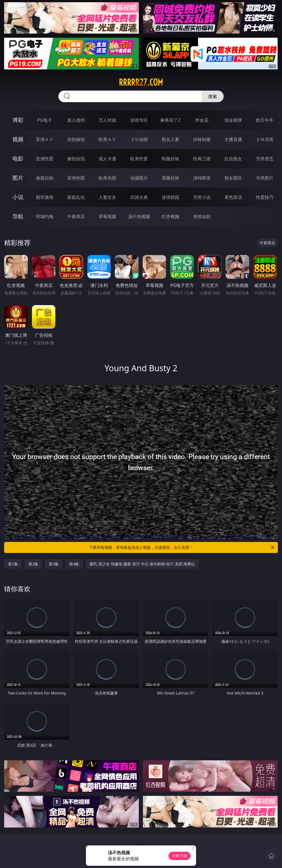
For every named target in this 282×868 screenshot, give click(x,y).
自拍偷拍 (76, 139)
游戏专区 (139, 120)
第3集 (54, 564)
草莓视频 (107, 216)
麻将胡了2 (170, 120)
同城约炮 (45, 216)
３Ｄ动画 (139, 139)
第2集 (33, 564)
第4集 (74, 564)
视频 (18, 139)
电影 (18, 158)
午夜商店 (76, 216)
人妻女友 (107, 197)
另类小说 (202, 197)
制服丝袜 (170, 159)
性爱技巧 (265, 197)
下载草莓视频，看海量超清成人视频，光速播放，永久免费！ (182, 547)
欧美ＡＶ (107, 139)
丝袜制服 (202, 139)
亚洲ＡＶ (45, 139)
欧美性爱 (139, 159)
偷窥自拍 (45, 178)
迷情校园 (170, 197)
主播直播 (233, 139)
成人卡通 (107, 159)
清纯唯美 (202, 178)
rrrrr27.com (141, 82)
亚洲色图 (76, 178)
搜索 (213, 96)
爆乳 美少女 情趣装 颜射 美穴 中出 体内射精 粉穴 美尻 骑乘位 (142, 564)
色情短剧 (202, 216)
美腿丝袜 (170, 178)
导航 (18, 216)
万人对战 (107, 120)
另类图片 (265, 178)
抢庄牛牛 (265, 120)
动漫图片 (139, 178)
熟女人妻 (170, 139)
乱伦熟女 (233, 159)
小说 (18, 197)
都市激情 (45, 197)
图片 (18, 178)
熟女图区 (233, 178)
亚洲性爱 (45, 159)
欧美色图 (107, 178)
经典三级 (202, 159)
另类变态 (265, 159)
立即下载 (180, 856)
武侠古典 (139, 197)
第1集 (13, 564)
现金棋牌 (233, 120)
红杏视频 (170, 216)
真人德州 (76, 120)
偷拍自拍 (76, 159)
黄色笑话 (233, 197)
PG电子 (44, 120)
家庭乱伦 (76, 197)
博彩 (18, 120)
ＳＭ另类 (265, 139)
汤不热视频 (139, 216)
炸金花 (202, 120)
